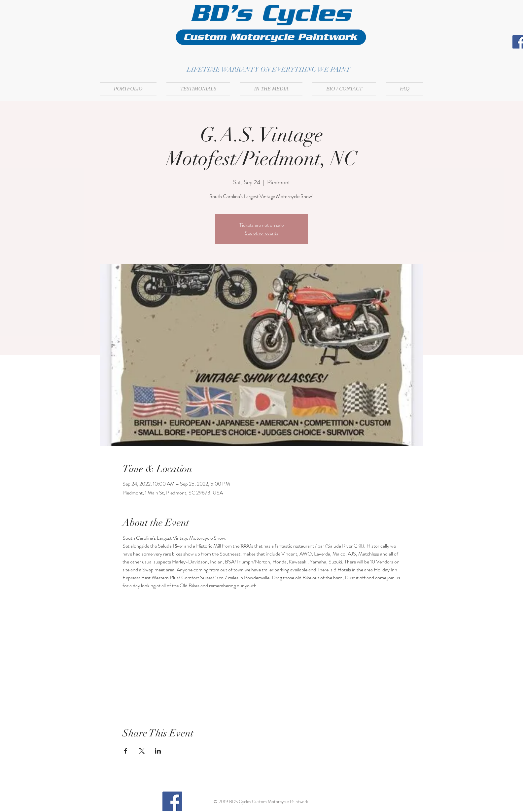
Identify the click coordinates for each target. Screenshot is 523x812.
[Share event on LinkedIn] (158, 751)
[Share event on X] (142, 751)
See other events (261, 233)
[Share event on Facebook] (126, 751)
